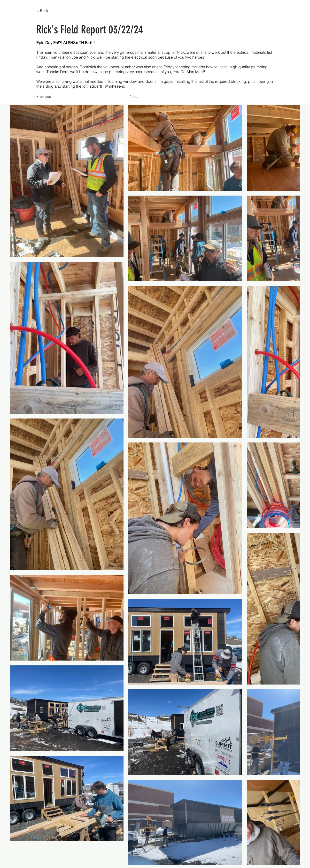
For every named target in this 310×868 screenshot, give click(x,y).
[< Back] (52, 11)
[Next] (126, 97)
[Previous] (52, 97)
